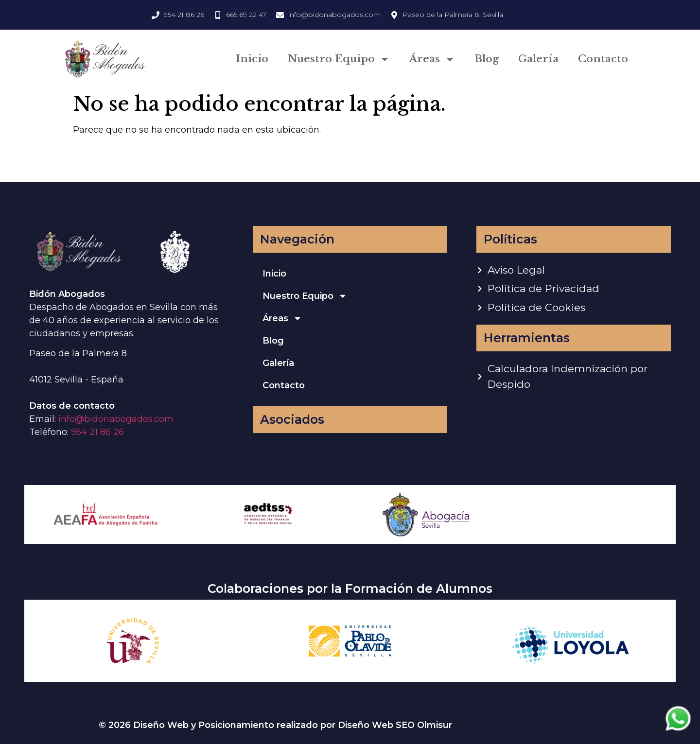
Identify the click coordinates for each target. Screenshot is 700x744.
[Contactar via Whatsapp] (678, 730)
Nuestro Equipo (339, 59)
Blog (487, 59)
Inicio (252, 59)
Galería (538, 59)
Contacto (603, 59)
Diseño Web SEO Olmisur (395, 725)
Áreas (432, 59)
